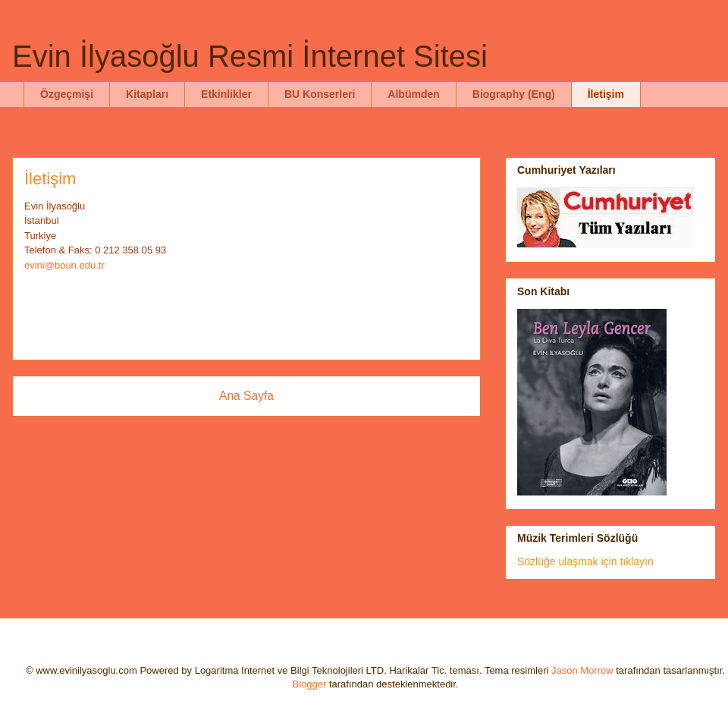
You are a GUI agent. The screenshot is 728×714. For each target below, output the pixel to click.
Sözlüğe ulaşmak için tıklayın (585, 561)
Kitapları (147, 94)
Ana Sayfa (246, 396)
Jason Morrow (582, 670)
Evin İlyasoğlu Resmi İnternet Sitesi (250, 56)
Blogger (310, 684)
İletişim (606, 94)
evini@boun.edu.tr (64, 265)
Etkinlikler (226, 94)
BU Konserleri (320, 94)
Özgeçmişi (67, 94)
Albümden (413, 94)
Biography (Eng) (514, 94)
